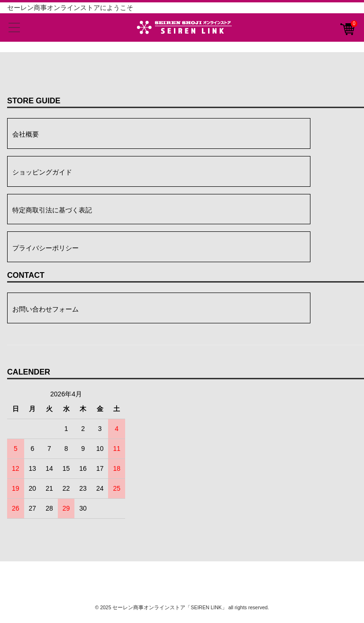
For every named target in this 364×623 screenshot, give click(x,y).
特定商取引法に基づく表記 (52, 210)
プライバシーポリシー (45, 248)
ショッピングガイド (42, 172)
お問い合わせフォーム (45, 309)
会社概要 (26, 134)
